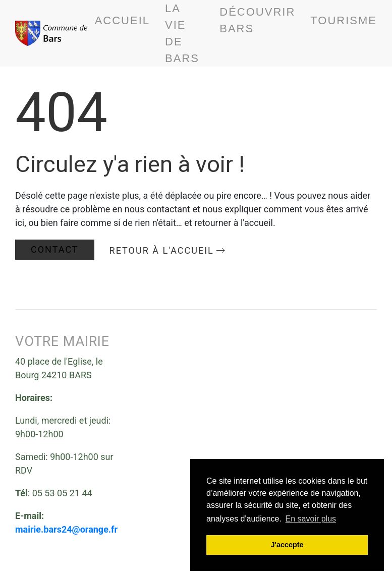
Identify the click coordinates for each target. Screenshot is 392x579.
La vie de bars (182, 33)
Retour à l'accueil (162, 250)
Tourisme (344, 20)
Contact (55, 249)
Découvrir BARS (257, 20)
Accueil (122, 20)
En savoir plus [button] (311, 519)
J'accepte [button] (287, 545)
